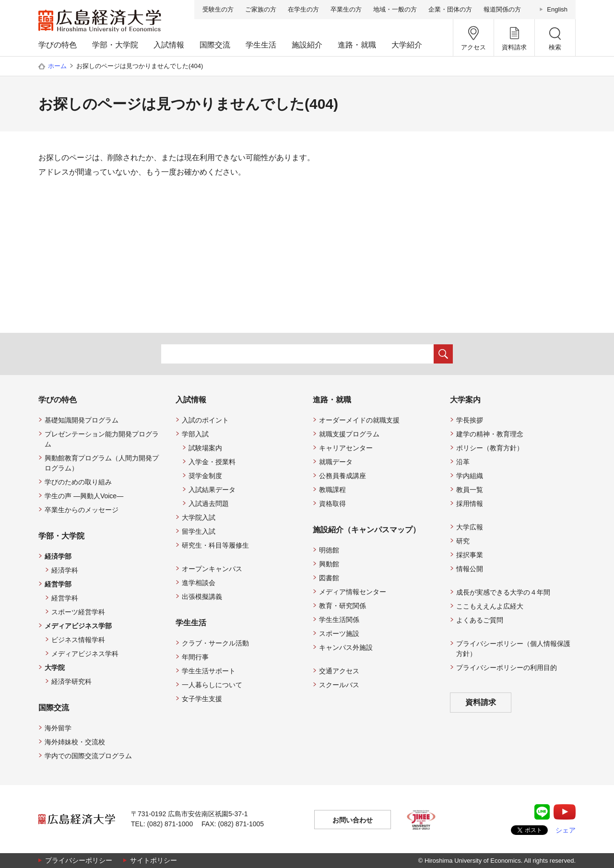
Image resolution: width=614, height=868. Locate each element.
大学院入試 (199, 517)
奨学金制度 (205, 476)
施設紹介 (307, 45)
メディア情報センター (353, 592)
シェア (566, 830)
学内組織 (470, 476)
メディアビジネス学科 (85, 654)
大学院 (55, 668)
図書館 (329, 578)
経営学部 (58, 584)
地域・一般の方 (395, 9)
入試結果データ (212, 490)
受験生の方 (218, 9)
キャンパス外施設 (346, 647)
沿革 (463, 462)
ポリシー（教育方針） (490, 448)
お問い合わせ (353, 820)
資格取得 (332, 504)
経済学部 (58, 556)
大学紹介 (407, 45)
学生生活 (261, 45)
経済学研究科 (71, 681)
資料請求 (481, 702)
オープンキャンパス (212, 569)
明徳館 (329, 550)
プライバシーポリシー (79, 860)
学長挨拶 (470, 420)
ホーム (57, 66)
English (557, 9)
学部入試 (195, 434)
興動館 (329, 564)
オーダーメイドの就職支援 (359, 420)
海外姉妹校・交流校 (75, 742)
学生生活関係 (339, 620)
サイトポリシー (153, 860)
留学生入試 (199, 531)
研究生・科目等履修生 (215, 545)
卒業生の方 (346, 9)
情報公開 (470, 569)
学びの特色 (58, 45)
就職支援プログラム (349, 434)
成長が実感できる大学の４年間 (503, 592)
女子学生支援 (202, 699)
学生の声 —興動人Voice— (84, 496)
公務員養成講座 (342, 476)
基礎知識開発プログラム (82, 420)
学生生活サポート (209, 671)
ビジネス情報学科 (78, 640)
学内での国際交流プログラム (88, 756)
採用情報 (470, 504)
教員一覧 (470, 490)
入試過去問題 (209, 504)
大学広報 (470, 527)
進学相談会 (199, 583)
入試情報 (169, 45)
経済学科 (65, 570)
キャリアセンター (346, 448)
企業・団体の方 (450, 9)
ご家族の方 (261, 9)
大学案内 (465, 400)
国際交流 (215, 45)
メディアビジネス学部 (78, 626)
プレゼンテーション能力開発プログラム (102, 439)
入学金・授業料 (212, 462)
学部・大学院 (115, 45)
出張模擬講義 (202, 597)
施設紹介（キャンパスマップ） (366, 530)
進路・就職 (357, 45)
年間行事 (195, 657)
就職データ (336, 462)
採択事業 (470, 555)
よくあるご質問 (480, 620)
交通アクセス (339, 671)
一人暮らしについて (212, 685)
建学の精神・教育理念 (490, 434)
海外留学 (58, 728)
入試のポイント (205, 420)
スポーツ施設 (339, 633)
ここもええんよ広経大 (490, 606)
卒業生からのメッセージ (82, 510)
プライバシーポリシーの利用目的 (507, 668)
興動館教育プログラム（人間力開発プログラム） (102, 463)
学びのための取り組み (78, 482)
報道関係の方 (502, 9)
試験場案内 (205, 448)
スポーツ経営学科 (78, 612)
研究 (463, 541)
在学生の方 (303, 9)
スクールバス (339, 685)
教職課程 (332, 490)
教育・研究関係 (342, 606)
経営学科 (65, 598)
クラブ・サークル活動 (215, 643)
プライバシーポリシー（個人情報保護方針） (513, 649)
